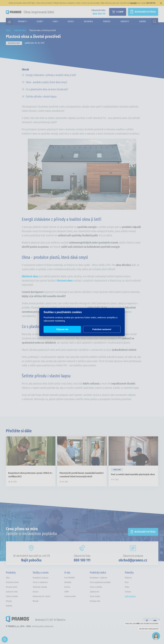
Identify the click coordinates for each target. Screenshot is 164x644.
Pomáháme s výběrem (98, 578)
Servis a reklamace (40, 582)
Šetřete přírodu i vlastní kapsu (41, 97)
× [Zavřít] (161, 3)
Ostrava (128, 592)
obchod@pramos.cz (133, 560)
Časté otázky (95, 596)
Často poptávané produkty (100, 582)
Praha (127, 587)
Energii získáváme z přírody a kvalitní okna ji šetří (51, 75)
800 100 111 (82, 560)
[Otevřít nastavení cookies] (5, 639)
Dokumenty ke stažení (41, 596)
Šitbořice (128, 578)
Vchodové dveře (12, 582)
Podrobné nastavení (102, 329)
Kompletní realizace (41, 578)
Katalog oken (95, 601)
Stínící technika (12, 596)
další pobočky (130, 596)
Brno (127, 582)
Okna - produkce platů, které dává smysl (46, 82)
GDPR (66, 592)
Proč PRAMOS (70, 578)
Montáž (36, 601)
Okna (8, 578)
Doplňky (9, 606)
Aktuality (68, 582)
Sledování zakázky (40, 587)
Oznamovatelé (70, 596)
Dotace (35, 592)
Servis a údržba (96, 587)
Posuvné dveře (12, 587)
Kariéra (67, 587)
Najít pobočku (31, 560)
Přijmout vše (62, 329)
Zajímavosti (94, 592)
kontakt (133, 3)
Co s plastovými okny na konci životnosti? (47, 89)
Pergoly (9, 601)
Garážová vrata (12, 592)
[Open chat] (156, 636)
